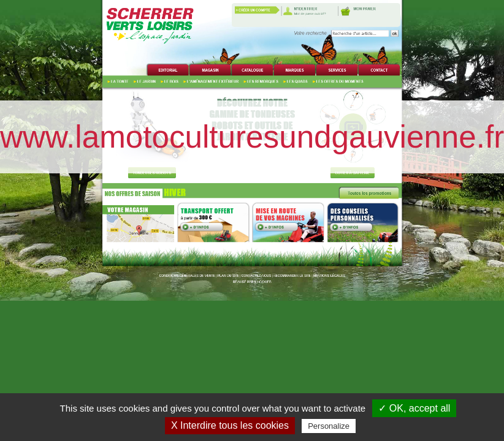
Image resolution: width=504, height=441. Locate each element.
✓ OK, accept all (414, 408)
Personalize (329, 426)
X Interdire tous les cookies (230, 425)
